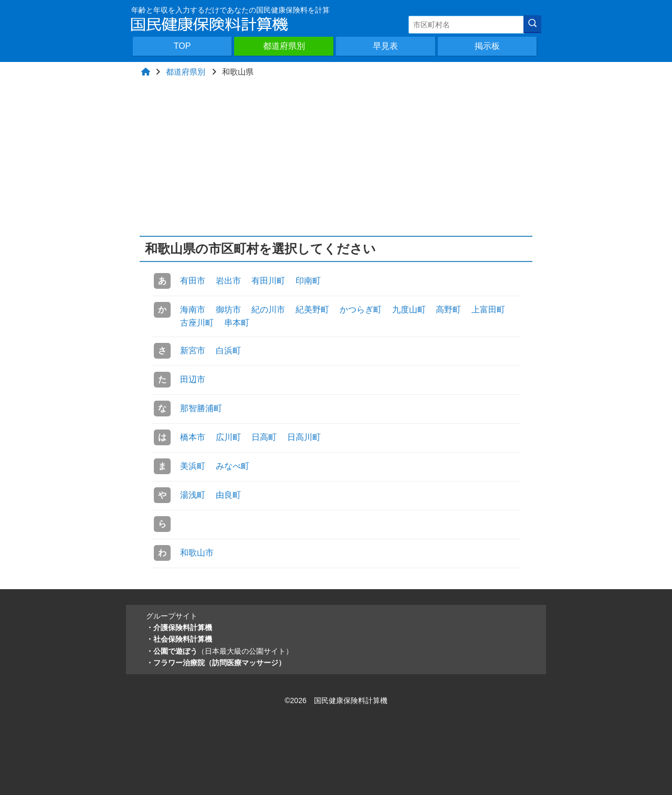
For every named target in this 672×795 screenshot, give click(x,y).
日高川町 (304, 437)
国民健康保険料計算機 (351, 700)
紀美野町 (312, 310)
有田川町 (268, 281)
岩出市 (228, 281)
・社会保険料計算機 (179, 639)
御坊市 (228, 310)
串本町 (237, 323)
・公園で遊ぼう (219, 651)
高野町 (448, 310)
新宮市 (193, 351)
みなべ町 (233, 466)
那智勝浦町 (201, 408)
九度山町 (409, 310)
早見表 (385, 46)
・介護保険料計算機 (179, 627)
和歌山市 (197, 553)
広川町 (228, 437)
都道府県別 (284, 46)
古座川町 (197, 323)
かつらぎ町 (361, 310)
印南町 (308, 281)
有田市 (193, 281)
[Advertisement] (336, 157)
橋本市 (193, 437)
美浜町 (193, 466)
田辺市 (193, 379)
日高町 (264, 437)
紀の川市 (268, 310)
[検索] (532, 24)
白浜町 (228, 351)
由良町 (228, 495)
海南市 (193, 310)
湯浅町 (193, 495)
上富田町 (488, 310)
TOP (182, 46)
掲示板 (487, 46)
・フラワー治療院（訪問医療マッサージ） (216, 663)
